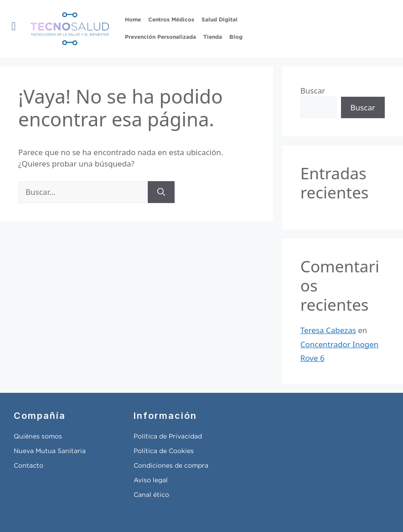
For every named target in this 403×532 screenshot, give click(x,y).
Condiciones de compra (171, 466)
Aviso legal (151, 480)
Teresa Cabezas (328, 330)
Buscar (313, 91)
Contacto (28, 466)
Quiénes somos (38, 437)
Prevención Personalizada (160, 37)
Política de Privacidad (168, 437)
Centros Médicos (171, 20)
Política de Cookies (164, 451)
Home (133, 20)
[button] (14, 26)
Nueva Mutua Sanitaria (50, 451)
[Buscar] (161, 192)
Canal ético (151, 495)
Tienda (213, 37)
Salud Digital (220, 20)
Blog (236, 37)
